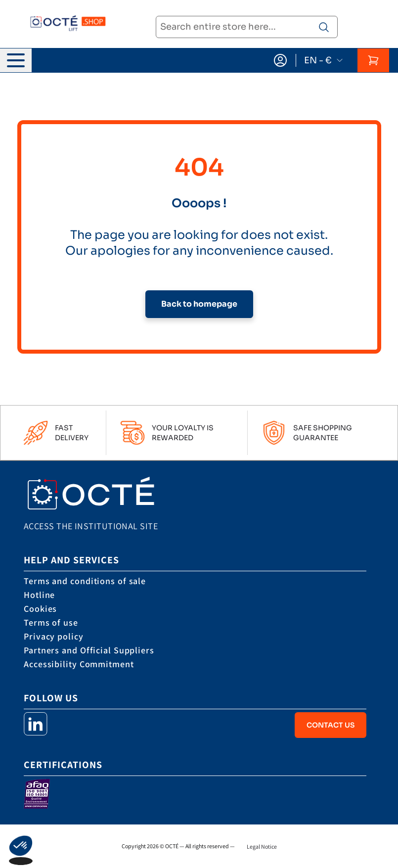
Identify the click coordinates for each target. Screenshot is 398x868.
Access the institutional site (91, 526)
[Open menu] (16, 60)
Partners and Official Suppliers (89, 650)
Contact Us (331, 725)
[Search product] (324, 27)
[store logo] (65, 24)
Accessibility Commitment (79, 664)
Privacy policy (54, 636)
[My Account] (280, 60)
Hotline (39, 595)
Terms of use (51, 622)
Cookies (40, 609)
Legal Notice (262, 846)
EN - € (324, 60)
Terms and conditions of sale (85, 581)
